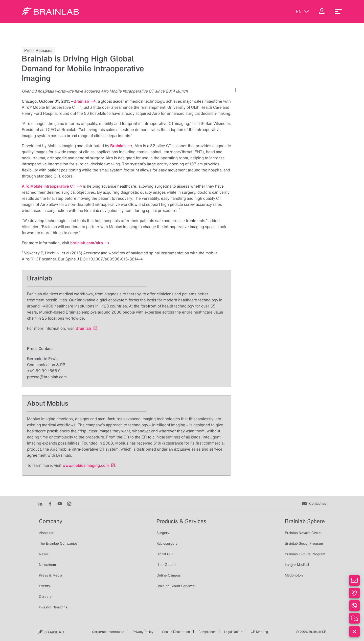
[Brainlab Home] (51, 632)
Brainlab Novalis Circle (303, 533)
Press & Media (50, 575)
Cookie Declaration (176, 632)
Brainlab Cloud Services (176, 586)
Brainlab (83, 328)
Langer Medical (297, 565)
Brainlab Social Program (304, 543)
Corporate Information (108, 632)
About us (46, 533)
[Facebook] (50, 503)
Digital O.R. (165, 554)
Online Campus (169, 575)
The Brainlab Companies (58, 543)
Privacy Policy (143, 632)
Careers (45, 596)
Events (44, 586)
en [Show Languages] (302, 11)
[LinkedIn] (40, 503)
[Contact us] (314, 503)
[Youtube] (60, 503)
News (43, 554)
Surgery (163, 533)
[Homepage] (50, 11)
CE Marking (259, 632)
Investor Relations (53, 607)
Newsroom (47, 565)
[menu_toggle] (338, 11)
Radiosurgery (167, 543)
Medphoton (294, 575)
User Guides (166, 565)
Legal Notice (233, 632)
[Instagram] (69, 503)
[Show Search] (281, 11)
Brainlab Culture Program (305, 554)
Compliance (207, 632)
